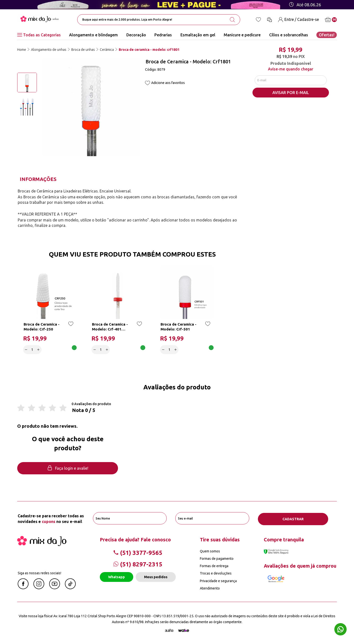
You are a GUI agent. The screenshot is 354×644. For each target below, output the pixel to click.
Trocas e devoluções (216, 573)
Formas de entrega (214, 566)
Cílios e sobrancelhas (289, 35)
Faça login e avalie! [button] (68, 469)
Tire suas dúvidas (220, 539)
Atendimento (210, 588)
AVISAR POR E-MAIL (291, 94)
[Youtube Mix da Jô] (55, 588)
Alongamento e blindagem (93, 35)
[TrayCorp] (184, 630)
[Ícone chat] (269, 20)
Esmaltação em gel (198, 35)
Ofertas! (327, 35)
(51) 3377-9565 (138, 552)
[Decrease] (26, 349)
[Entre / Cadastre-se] (298, 20)
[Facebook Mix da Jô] (23, 588)
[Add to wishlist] (147, 83)
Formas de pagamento (217, 558)
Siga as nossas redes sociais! (39, 573)
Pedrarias (163, 35)
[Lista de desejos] (258, 20)
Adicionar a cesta (59, 349)
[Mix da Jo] (42, 544)
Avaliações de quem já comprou (300, 565)
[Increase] (39, 349)
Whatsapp (117, 577)
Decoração (136, 35)
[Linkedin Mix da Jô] (70, 588)
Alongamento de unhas (49, 50)
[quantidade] (33, 349)
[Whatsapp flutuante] (340, 630)
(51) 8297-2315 (138, 564)
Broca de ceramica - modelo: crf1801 (149, 50)
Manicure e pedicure (242, 35)
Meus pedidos (156, 577)
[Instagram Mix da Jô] (39, 588)
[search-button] (232, 20)
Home (22, 50)
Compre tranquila (284, 539)
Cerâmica (107, 50)
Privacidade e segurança (218, 580)
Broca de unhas (83, 50)
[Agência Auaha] (169, 630)
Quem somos (210, 551)
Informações (38, 179)
